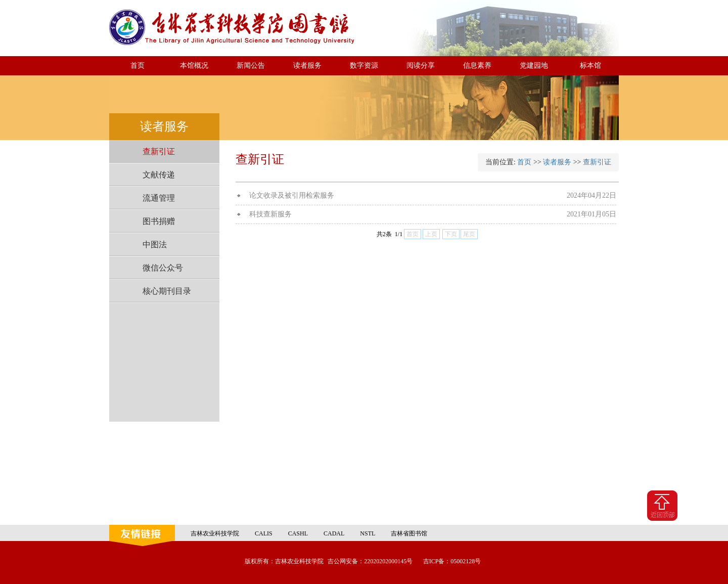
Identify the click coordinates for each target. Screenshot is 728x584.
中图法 (155, 244)
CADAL (334, 533)
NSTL (368, 533)
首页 (138, 65)
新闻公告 (251, 65)
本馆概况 (194, 65)
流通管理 (159, 198)
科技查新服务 (270, 214)
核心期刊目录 (167, 291)
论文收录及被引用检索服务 (292, 195)
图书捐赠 (159, 221)
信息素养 (477, 65)
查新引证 (159, 151)
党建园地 (534, 65)
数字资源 (364, 65)
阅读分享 (421, 65)
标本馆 (590, 65)
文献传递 (159, 175)
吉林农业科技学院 (215, 533)
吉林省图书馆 (409, 533)
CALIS (264, 533)
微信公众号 (163, 268)
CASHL (298, 533)
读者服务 (307, 65)
